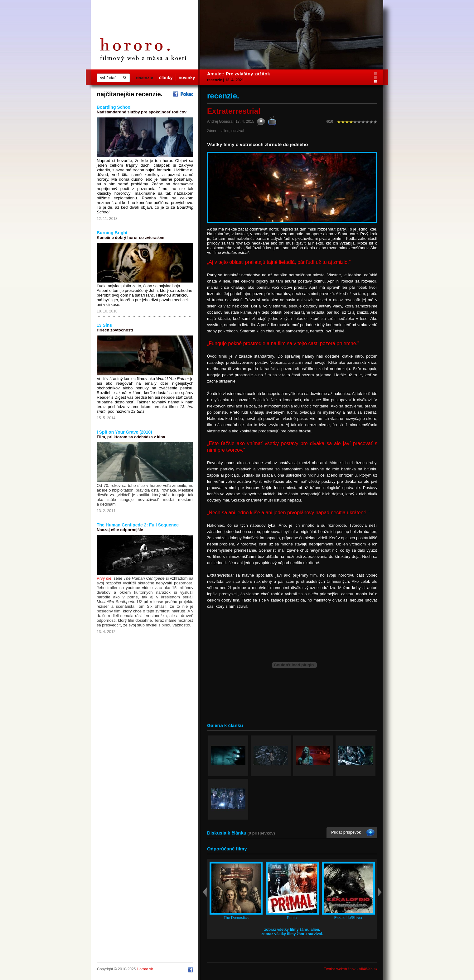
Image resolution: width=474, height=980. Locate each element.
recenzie (144, 78)
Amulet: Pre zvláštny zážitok (239, 74)
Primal (292, 918)
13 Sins (104, 325)
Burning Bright (112, 233)
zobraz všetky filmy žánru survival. (292, 934)
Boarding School (114, 107)
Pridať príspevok (346, 832)
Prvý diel (104, 578)
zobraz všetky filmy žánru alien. (292, 930)
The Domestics (236, 918)
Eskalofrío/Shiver (348, 918)
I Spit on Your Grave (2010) (124, 432)
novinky (187, 78)
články (166, 78)
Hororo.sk (145, 969)
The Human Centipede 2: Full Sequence (138, 525)
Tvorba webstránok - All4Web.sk (351, 969)
